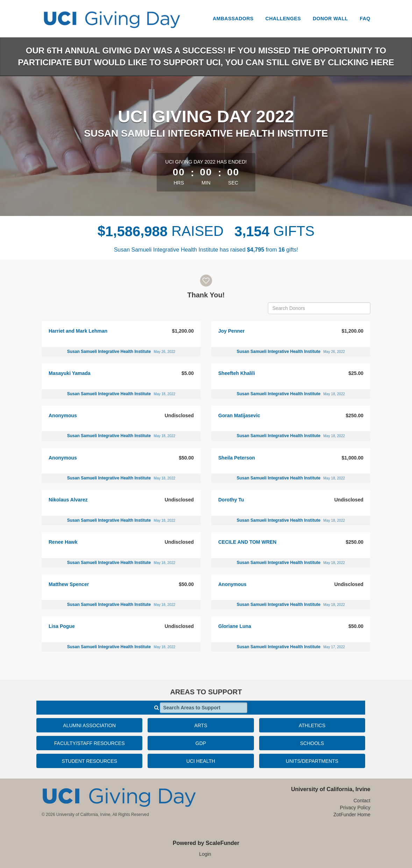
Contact (362, 801)
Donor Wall (330, 19)
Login (205, 854)
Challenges (283, 19)
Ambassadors (233, 19)
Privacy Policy (355, 808)
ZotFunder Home (352, 815)
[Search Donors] (319, 308)
